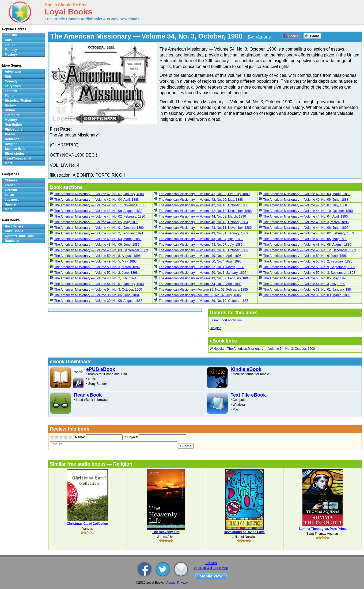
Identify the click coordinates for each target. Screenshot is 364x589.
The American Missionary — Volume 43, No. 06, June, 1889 (97, 245)
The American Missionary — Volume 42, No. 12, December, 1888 (205, 211)
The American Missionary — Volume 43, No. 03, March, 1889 (98, 239)
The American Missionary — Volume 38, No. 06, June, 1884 (97, 295)
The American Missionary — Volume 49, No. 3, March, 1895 (306, 222)
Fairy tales (13, 86)
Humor (10, 110)
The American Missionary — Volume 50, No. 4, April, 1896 (200, 261)
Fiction (10, 45)
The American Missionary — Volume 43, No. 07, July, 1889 (201, 245)
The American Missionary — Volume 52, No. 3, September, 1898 (309, 273)
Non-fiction (13, 125)
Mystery (11, 55)
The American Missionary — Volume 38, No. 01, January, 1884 (308, 290)
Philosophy (14, 130)
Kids (8, 40)
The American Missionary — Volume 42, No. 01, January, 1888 (99, 194)
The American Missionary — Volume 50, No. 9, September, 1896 (309, 267)
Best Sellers (14, 226)
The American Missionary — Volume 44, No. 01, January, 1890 (99, 228)
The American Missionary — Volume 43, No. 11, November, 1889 (205, 228)
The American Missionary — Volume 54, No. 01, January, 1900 (99, 284)
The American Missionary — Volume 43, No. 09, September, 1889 (101, 250)
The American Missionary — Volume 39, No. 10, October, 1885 (203, 301)
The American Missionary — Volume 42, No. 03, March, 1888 (307, 194)
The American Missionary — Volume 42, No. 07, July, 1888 (305, 205)
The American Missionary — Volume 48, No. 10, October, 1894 (203, 222)
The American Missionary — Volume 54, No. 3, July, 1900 (304, 284)
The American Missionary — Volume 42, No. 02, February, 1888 (204, 194)
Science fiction (16, 149)
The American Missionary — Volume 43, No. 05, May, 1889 (305, 239)
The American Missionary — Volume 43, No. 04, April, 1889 (201, 239)
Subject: (131, 437)
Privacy (182, 583)
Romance (12, 139)
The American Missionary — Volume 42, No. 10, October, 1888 (203, 205)
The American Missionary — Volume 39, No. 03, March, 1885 (307, 295)
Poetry (10, 134)
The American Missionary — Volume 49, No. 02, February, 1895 (204, 278)
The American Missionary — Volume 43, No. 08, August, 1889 (307, 245)
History (10, 105)
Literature (12, 115)
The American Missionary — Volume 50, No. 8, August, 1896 (97, 256)
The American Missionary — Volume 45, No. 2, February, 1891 (99, 233)
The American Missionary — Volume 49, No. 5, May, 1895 (95, 261)
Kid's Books (14, 231)
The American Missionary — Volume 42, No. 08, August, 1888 (98, 211)
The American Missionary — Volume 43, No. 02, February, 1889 (309, 233)
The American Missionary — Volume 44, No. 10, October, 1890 (308, 211)
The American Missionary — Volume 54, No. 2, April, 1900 (200, 284)
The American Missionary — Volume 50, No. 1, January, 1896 (202, 273)
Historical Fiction (18, 101)
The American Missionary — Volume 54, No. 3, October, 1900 (98, 290)
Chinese (11, 180)
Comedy (11, 81)
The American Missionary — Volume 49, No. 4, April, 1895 (200, 256)
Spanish (11, 204)
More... (10, 163)
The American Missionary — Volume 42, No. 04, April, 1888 (97, 200)
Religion (216, 328)
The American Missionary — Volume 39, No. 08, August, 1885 (98, 301)
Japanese (12, 200)
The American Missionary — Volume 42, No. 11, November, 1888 (101, 205)
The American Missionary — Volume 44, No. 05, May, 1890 (96, 222)
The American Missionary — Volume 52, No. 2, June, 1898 (96, 273)
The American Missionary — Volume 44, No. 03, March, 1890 (202, 216)
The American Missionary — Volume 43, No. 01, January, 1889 (203, 233)
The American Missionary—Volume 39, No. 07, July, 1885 (200, 295)
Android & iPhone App (211, 568)
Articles (211, 563)
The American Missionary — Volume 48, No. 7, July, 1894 (95, 278)
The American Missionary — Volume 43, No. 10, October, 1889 (203, 250)
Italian (10, 195)
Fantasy (11, 50)
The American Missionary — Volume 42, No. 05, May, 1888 (201, 200)
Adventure (13, 72)
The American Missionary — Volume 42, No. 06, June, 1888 (306, 200)
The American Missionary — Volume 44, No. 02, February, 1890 (100, 216)
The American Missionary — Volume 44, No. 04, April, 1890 (306, 216)
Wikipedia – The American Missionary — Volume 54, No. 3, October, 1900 (262, 349)
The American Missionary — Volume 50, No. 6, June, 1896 (305, 256)
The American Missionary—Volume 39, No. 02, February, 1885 (203, 290)
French (10, 185)
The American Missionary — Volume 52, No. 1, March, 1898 (201, 267)
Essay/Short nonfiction (226, 320)
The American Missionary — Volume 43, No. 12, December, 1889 (310, 250)
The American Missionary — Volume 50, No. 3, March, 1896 (97, 267)
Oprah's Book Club (19, 236)
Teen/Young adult (18, 158)
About (170, 583)
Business (12, 241)
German (11, 190)
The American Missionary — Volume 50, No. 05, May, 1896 (305, 278)
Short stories (15, 154)
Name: (80, 437)
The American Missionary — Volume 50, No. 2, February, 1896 (308, 261)
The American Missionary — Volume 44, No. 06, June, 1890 (306, 228)
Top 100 (11, 35)
